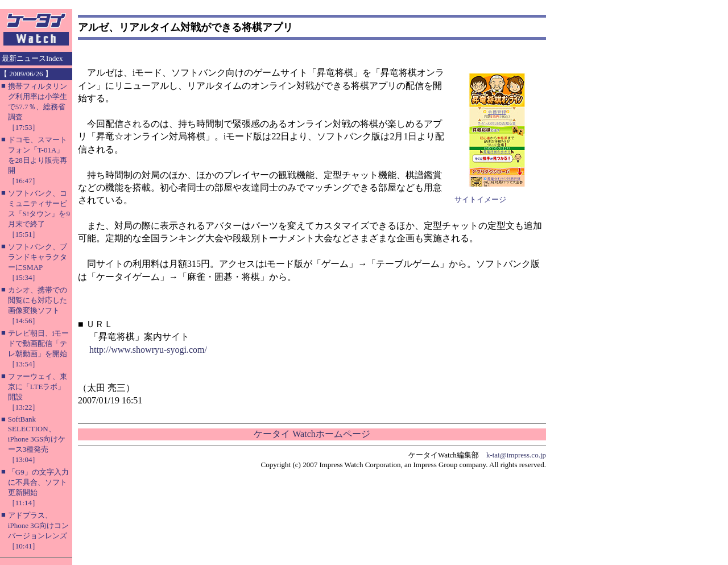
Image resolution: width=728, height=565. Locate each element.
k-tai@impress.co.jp (516, 455)
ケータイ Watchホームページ (312, 434)
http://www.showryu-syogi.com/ (148, 350)
